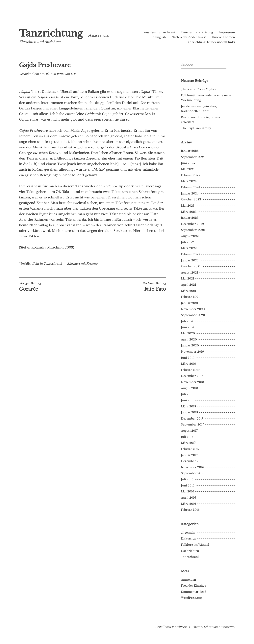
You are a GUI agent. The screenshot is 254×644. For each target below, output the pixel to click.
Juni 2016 (188, 485)
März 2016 (189, 504)
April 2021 (189, 285)
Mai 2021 (188, 278)
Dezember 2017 (192, 419)
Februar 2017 (190, 449)
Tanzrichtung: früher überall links (210, 42)
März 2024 (189, 181)
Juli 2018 (187, 394)
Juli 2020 (188, 321)
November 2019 (192, 352)
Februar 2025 (190, 175)
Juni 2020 (188, 327)
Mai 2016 (188, 491)
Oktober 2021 (191, 266)
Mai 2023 (188, 206)
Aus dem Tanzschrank (160, 32)
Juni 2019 (188, 358)
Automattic (226, 627)
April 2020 (189, 339)
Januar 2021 (190, 303)
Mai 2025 (188, 169)
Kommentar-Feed (194, 592)
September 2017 (192, 424)
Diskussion (189, 539)
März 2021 (189, 291)
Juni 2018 (188, 400)
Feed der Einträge (193, 586)
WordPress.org (191, 598)
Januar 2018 (189, 412)
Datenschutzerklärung (197, 32)
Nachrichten (190, 551)
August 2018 (189, 388)
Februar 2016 (190, 510)
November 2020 (193, 309)
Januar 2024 (190, 193)
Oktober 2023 (191, 199)
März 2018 (188, 406)
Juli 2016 (187, 479)
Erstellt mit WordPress (171, 627)
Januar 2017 (189, 455)
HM (73, 74)
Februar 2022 (191, 254)
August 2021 (190, 273)
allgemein (188, 533)
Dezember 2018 (192, 376)
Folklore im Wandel (195, 545)
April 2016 (189, 498)
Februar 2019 (190, 370)
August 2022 (190, 236)
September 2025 (193, 157)
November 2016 (192, 467)
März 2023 (189, 212)
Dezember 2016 (192, 461)
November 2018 (192, 382)
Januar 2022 (190, 260)
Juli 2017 (187, 437)
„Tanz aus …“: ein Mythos (199, 89)
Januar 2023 (190, 218)
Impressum (227, 32)
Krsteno (92, 264)
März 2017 (188, 443)
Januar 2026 (190, 151)
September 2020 (193, 315)
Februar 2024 (190, 187)
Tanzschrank (53, 264)
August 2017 (189, 431)
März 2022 (189, 248)
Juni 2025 (188, 163)
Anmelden (189, 580)
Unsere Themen (223, 37)
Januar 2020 (190, 345)
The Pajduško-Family (196, 128)
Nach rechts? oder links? (189, 37)
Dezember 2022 (192, 224)
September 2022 (193, 230)
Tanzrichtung (51, 33)
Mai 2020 (188, 333)
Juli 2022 (188, 242)
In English (159, 37)
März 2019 (189, 364)
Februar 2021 (190, 297)
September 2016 (193, 473)
